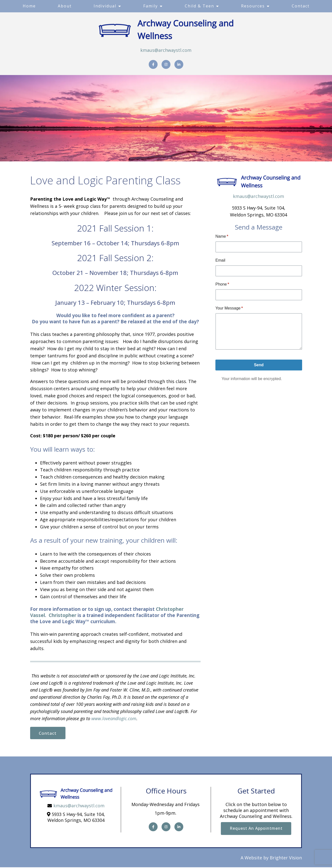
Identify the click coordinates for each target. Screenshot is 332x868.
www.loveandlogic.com (114, 718)
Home (29, 6)
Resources (253, 6)
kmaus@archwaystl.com (166, 50)
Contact (301, 6)
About (65, 6)
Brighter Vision (286, 858)
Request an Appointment (256, 829)
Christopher (62, 615)
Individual (105, 6)
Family (151, 6)
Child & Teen (199, 6)
